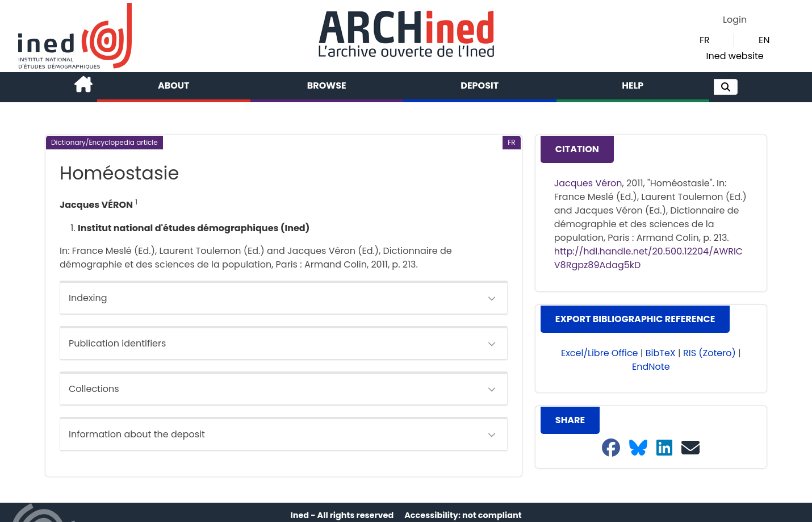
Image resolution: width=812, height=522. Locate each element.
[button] (726, 87)
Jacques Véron (588, 183)
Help (633, 85)
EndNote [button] (651, 367)
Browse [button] (327, 85)
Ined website (735, 56)
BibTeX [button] (661, 353)
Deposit (480, 85)
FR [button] (705, 40)
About (174, 85)
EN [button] (764, 40)
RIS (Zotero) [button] (710, 353)
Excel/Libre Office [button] (600, 353)
